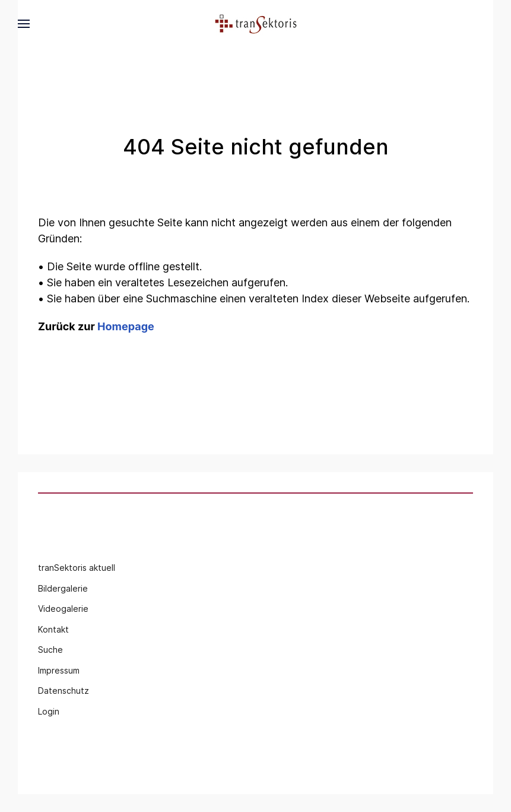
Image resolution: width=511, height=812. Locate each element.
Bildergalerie (63, 588)
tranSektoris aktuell (77, 568)
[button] (24, 24)
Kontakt (53, 629)
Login (49, 711)
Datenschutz (64, 691)
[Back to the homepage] (256, 24)
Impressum (59, 670)
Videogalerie (63, 609)
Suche (50, 650)
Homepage (126, 326)
